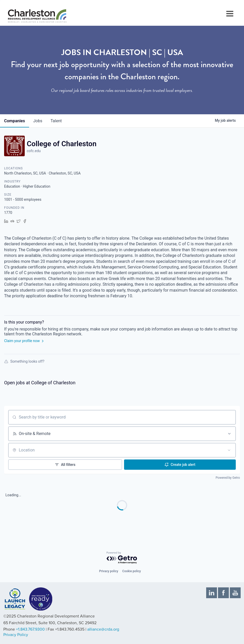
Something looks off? (24, 361)
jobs (38, 121)
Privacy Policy (16, 635)
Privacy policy (109, 571)
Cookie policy (132, 571)
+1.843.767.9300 (30, 629)
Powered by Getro (228, 478)
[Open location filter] (229, 450)
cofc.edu (34, 151)
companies (15, 121)
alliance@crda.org (103, 629)
